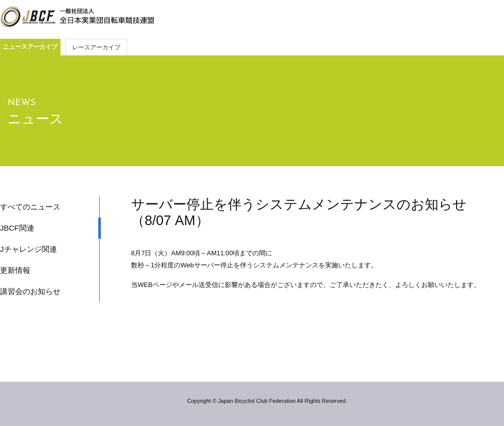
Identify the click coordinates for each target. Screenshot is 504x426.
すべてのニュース (30, 207)
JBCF (77, 17)
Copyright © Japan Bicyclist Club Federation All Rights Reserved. (267, 401)
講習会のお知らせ (30, 291)
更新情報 (15, 270)
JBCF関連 (17, 228)
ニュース (36, 119)
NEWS (22, 103)
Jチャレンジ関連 (28, 249)
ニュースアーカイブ (30, 47)
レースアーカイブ (96, 47)
